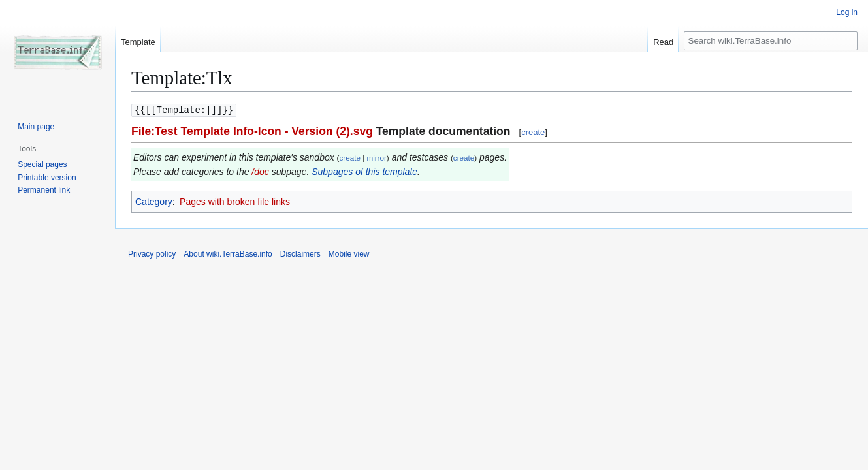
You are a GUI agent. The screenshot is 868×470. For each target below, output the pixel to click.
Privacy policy (152, 253)
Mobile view (349, 253)
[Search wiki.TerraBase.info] (771, 41)
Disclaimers (300, 253)
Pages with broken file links (235, 201)
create (533, 132)
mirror (376, 157)
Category (154, 201)
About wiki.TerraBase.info (228, 253)
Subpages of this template (364, 171)
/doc (260, 171)
